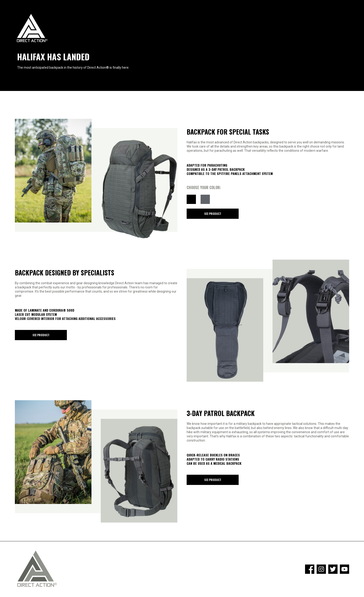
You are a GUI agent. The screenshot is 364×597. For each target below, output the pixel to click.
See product (213, 214)
